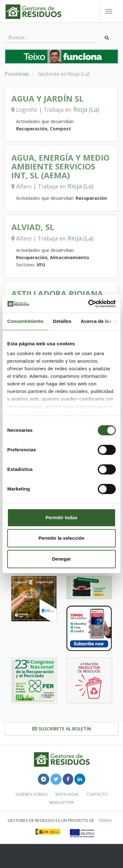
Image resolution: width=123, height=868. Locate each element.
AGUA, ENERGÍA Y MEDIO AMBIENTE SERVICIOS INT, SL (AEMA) (60, 166)
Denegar (61, 559)
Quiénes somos (32, 794)
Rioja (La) (86, 109)
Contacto (97, 794)
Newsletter (61, 802)
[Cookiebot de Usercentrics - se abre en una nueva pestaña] (88, 304)
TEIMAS (105, 820)
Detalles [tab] (62, 321)
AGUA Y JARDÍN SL (47, 99)
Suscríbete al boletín (62, 729)
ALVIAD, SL (33, 227)
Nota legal (67, 794)
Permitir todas (62, 517)
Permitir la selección (61, 538)
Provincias (17, 74)
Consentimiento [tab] (25, 321)
